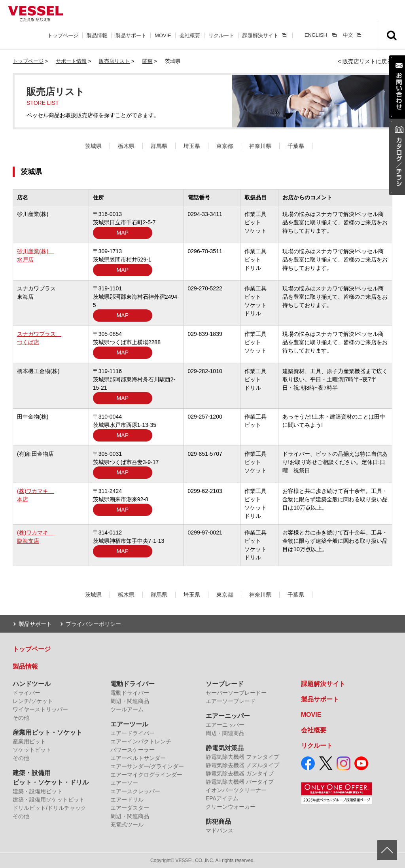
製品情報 (97, 35)
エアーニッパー (228, 716)
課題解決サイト (260, 35)
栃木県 (126, 146)
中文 (348, 35)
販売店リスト (114, 61)
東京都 (225, 146)
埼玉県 (192, 146)
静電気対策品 (225, 748)
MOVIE (163, 35)
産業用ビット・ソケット (47, 732)
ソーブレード (225, 684)
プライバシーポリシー (93, 624)
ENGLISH (316, 35)
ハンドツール (32, 684)
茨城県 (93, 146)
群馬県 (159, 146)
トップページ (63, 35)
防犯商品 (218, 822)
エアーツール (129, 724)
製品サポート (131, 35)
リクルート (221, 35)
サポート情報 (71, 61)
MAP (123, 233)
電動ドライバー (132, 684)
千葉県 (296, 146)
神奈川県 (260, 146)
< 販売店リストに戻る (365, 61)
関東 (148, 61)
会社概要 (190, 35)
